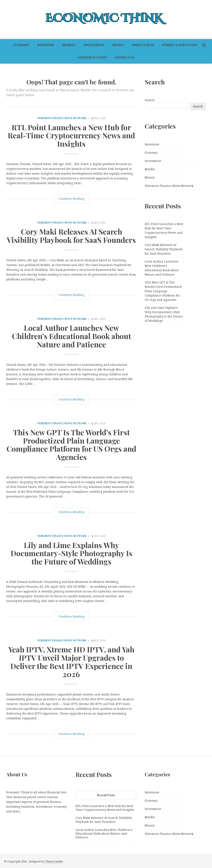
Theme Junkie (54, 861)
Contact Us (125, 57)
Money (118, 45)
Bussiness (46, 45)
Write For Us (143, 45)
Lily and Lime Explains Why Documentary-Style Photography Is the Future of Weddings (71, 553)
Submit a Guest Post (180, 45)
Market (69, 45)
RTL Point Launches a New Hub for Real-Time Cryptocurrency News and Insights (71, 135)
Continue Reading (71, 199)
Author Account (92, 57)
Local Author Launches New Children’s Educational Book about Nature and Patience (71, 336)
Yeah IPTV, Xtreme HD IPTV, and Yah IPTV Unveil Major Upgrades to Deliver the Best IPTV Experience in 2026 (71, 662)
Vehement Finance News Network (62, 118)
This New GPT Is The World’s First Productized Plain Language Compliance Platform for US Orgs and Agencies (71, 444)
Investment (94, 45)
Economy (21, 45)
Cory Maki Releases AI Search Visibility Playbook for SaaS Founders (71, 236)
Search (150, 100)
